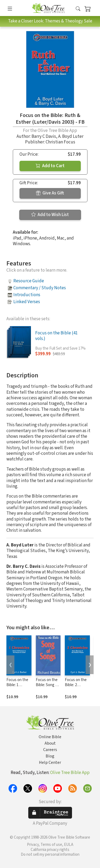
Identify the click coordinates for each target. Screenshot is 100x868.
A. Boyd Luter (71, 136)
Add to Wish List (50, 215)
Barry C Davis (44, 136)
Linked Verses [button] (27, 302)
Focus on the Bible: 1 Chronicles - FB (17, 687)
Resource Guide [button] (29, 281)
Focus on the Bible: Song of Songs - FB (47, 685)
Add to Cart (50, 166)
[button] (78, 9)
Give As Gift (50, 193)
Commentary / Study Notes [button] (40, 288)
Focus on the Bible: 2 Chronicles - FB (76, 687)
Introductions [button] (27, 295)
